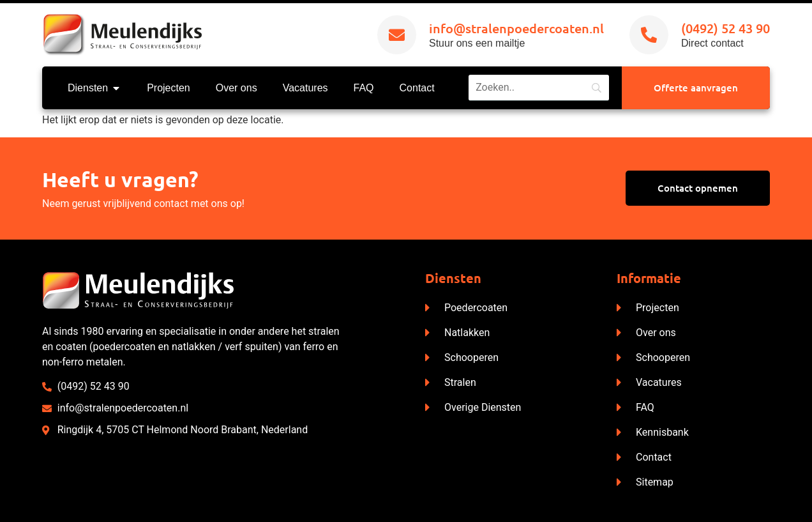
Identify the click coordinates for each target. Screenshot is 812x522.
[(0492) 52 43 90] (649, 35)
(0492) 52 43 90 (726, 28)
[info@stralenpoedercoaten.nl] (397, 35)
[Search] (539, 88)
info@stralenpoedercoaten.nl (516, 28)
